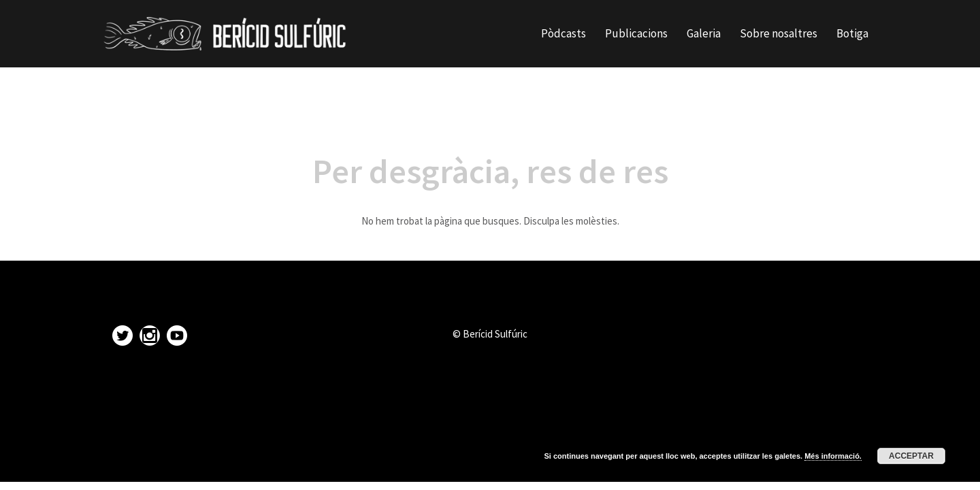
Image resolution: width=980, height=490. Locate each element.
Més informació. (833, 456)
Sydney (293, 460)
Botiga (852, 33)
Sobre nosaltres (779, 33)
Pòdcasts (563, 33)
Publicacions (636, 33)
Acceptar (911, 456)
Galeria (704, 33)
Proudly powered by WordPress (169, 460)
